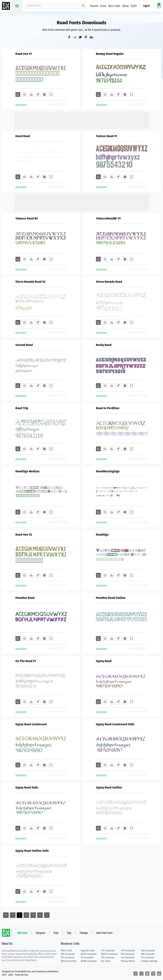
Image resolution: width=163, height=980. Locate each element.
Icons (103, 6)
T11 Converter (148, 958)
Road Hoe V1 (24, 54)
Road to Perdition (108, 408)
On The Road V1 (26, 661)
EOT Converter (68, 954)
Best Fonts (114, 6)
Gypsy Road (104, 661)
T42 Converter (128, 958)
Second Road (24, 345)
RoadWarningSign (108, 471)
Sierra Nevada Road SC (31, 282)
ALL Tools (106, 961)
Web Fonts (22, 933)
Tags (69, 933)
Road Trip (22, 408)
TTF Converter (108, 951)
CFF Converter (108, 958)
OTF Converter (128, 951)
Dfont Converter (69, 961)
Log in (146, 6)
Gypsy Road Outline (109, 787)
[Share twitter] (82, 37)
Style (56, 933)
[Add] (18, 94)
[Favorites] (24, 94)
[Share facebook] (71, 37)
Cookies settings (149, 961)
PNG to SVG (66, 951)
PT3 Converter (68, 958)
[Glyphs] (38, 94)
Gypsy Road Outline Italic (32, 851)
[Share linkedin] (93, 37)
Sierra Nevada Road (109, 282)
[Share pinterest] (87, 37)
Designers (41, 933)
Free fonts (6, 6)
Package (84, 933)
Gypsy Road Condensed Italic (115, 724)
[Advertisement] (82, 120)
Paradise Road (25, 598)
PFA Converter (128, 954)
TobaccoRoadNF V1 (108, 218)
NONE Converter (89, 961)
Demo (126, 6)
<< (6, 915)
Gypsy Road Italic (27, 787)
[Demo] (51, 94)
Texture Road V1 (107, 136)
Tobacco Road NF (27, 218)
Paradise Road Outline (111, 598)
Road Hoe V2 (24, 535)
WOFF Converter (89, 954)
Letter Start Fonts (104, 933)
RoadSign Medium (28, 471)
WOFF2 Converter (109, 954)
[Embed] (44, 94)
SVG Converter (148, 951)
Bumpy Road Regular (110, 54)
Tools (134, 6)
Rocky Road (104, 345)
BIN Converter (148, 954)
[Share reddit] (76, 37)
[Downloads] (31, 94)
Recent (94, 6)
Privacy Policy (128, 961)
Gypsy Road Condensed (31, 724)
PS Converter (87, 958)
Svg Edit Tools (88, 951)
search (83, 6)
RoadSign (102, 535)
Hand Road (23, 136)
